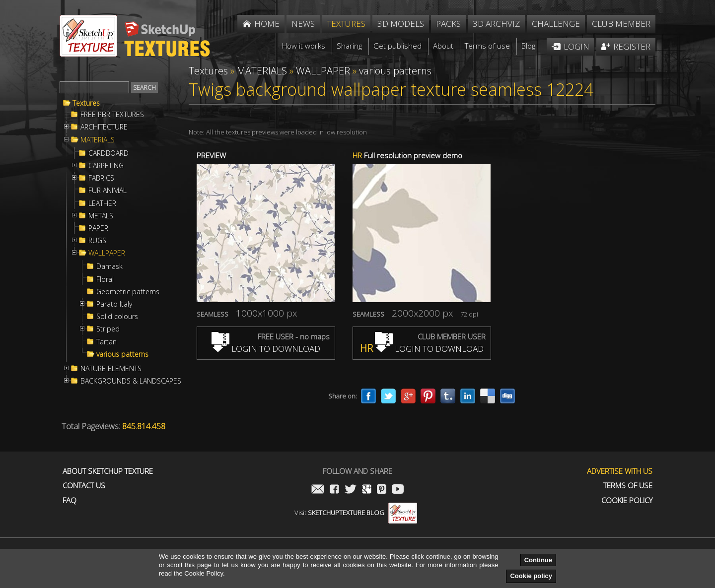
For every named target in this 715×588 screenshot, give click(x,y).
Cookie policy (531, 576)
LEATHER (102, 203)
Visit (356, 513)
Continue (538, 560)
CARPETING (106, 166)
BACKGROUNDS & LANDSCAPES (131, 381)
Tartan (107, 342)
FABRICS (101, 178)
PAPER (98, 228)
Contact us (84, 486)
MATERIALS (98, 140)
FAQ (70, 500)
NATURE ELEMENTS (111, 369)
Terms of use (628, 486)
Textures (86, 103)
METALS (101, 216)
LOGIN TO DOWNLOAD (266, 349)
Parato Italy (114, 304)
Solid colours (117, 317)
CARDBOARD (108, 153)
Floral (105, 279)
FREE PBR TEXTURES (112, 115)
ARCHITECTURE (104, 127)
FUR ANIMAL (107, 191)
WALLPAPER (107, 253)
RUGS (97, 241)
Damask (109, 266)
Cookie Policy (627, 500)
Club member (621, 24)
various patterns (122, 354)
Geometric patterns (128, 292)
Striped (108, 329)
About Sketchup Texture (108, 471)
